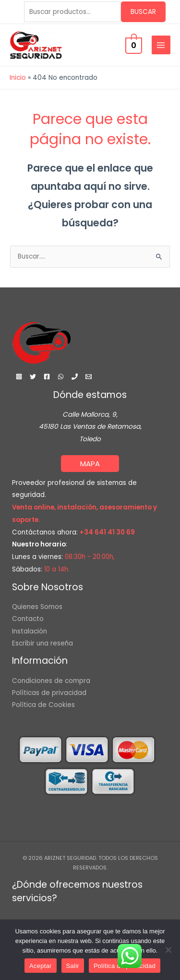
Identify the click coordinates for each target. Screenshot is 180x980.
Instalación (30, 631)
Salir (73, 966)
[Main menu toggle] (161, 45)
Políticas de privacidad (49, 693)
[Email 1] (89, 377)
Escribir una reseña (42, 643)
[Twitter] (33, 377)
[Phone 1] (75, 377)
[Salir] (168, 950)
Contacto (28, 619)
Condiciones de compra (51, 681)
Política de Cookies (43, 705)
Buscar (143, 12)
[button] (90, 464)
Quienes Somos (37, 607)
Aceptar (41, 966)
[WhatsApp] (61, 377)
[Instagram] (19, 377)
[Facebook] (47, 377)
